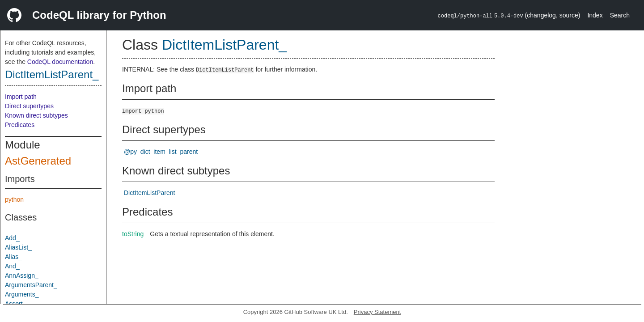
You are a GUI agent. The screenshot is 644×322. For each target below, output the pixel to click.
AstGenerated (38, 161)
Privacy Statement (377, 312)
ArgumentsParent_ (31, 285)
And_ (12, 266)
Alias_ (13, 257)
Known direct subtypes (36, 115)
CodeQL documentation (60, 62)
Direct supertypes (29, 106)
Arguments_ (22, 294)
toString (133, 234)
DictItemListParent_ (52, 74)
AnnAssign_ (22, 275)
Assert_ (15, 304)
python (14, 199)
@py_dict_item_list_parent (161, 152)
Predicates (20, 125)
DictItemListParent (149, 193)
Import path (21, 97)
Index (595, 15)
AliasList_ (18, 247)
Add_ (12, 238)
